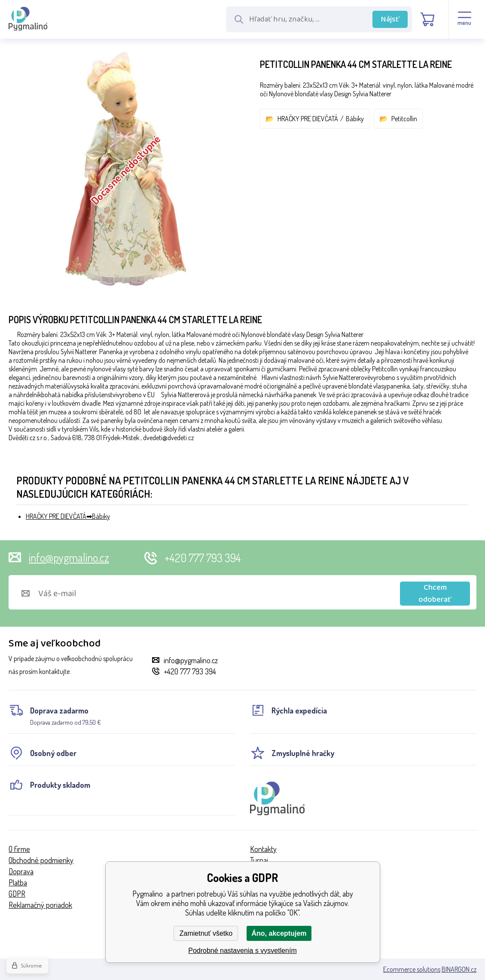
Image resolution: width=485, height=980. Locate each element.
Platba (18, 882)
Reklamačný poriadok (40, 905)
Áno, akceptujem (279, 933)
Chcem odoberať (435, 594)
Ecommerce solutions (412, 969)
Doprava (21, 871)
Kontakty (263, 849)
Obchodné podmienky (41, 860)
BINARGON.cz (459, 969)
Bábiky (355, 119)
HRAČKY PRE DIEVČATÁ (308, 119)
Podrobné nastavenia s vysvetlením (242, 951)
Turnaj (259, 860)
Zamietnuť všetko (206, 933)
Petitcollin (404, 119)
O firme (19, 849)
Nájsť (390, 19)
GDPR (17, 894)
